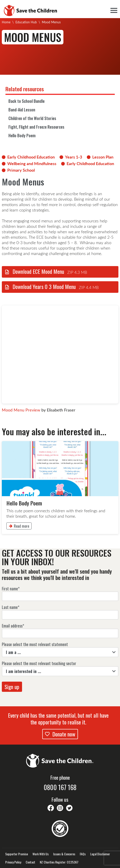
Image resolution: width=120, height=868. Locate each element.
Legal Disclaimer (100, 854)
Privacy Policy (13, 862)
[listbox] (60, 652)
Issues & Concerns (64, 854)
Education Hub (26, 22)
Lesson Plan (103, 157)
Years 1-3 (74, 157)
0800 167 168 (60, 787)
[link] (60, 488)
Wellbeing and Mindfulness (32, 164)
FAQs (83, 854)
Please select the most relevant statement (35, 644)
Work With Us (41, 854)
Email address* (13, 626)
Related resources (25, 89)
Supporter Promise (17, 854)
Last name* (11, 607)
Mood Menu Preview (21, 410)
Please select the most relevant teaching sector (39, 663)
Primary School (21, 170)
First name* (11, 589)
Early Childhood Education (31, 157)
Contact (30, 862)
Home (6, 22)
